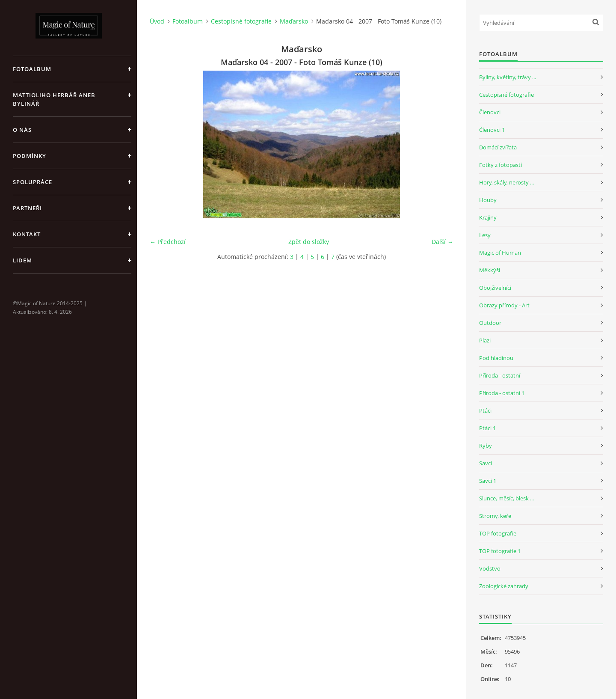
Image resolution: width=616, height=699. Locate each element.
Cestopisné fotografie (241, 21)
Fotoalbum (32, 69)
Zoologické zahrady (504, 586)
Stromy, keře (495, 516)
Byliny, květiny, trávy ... (508, 77)
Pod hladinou (496, 358)
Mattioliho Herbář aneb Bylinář (54, 99)
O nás (22, 130)
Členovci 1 (492, 130)
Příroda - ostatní (500, 375)
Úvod (157, 21)
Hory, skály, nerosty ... (506, 182)
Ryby (486, 446)
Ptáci (485, 410)
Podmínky (30, 156)
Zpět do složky (309, 242)
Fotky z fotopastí (500, 165)
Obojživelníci (495, 288)
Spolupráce (33, 182)
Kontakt (27, 234)
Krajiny (488, 217)
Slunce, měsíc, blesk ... (506, 498)
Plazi (485, 340)
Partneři (27, 208)
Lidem (22, 260)
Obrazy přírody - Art (504, 305)
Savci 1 (488, 481)
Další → (443, 242)
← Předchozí (168, 242)
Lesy (485, 235)
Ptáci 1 (487, 428)
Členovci (490, 112)
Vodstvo (490, 568)
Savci (486, 463)
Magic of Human (500, 253)
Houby (488, 200)
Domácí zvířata (498, 147)
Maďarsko (294, 21)
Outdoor (490, 323)
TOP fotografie (498, 533)
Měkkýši (490, 270)
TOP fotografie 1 (500, 551)
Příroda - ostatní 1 (502, 393)
